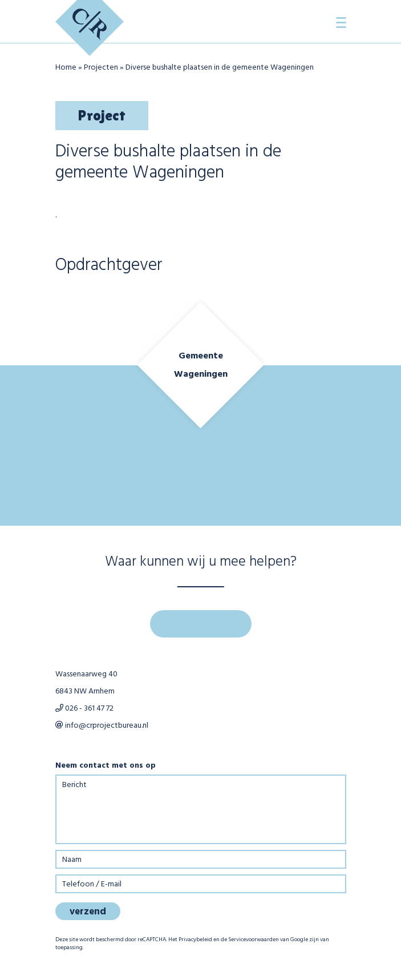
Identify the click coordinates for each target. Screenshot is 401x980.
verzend (88, 912)
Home (66, 68)
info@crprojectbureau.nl (102, 726)
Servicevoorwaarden (254, 939)
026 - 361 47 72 (84, 709)
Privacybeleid (195, 939)
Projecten (101, 68)
